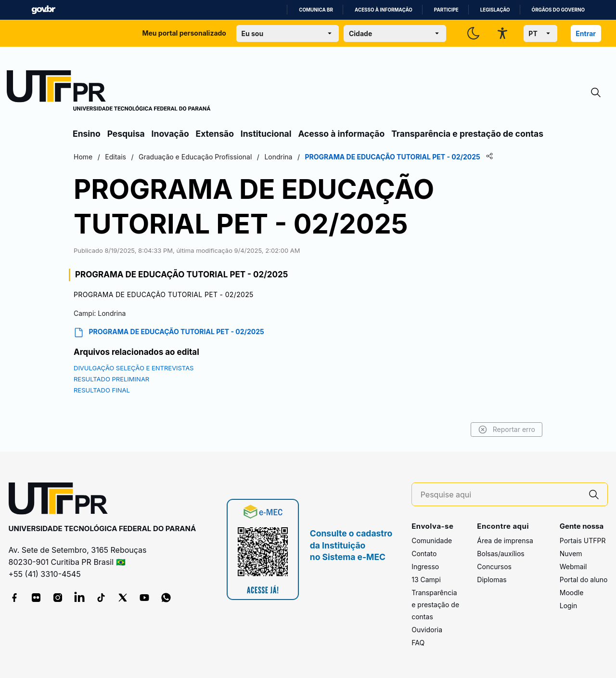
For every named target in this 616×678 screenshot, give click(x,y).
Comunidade (432, 541)
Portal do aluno (584, 580)
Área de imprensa (505, 541)
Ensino (87, 134)
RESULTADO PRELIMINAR (111, 379)
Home (83, 157)
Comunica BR (316, 10)
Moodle (572, 593)
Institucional (266, 134)
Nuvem (571, 554)
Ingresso (425, 567)
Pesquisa (126, 134)
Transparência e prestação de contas (467, 134)
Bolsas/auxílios (500, 554)
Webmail (573, 567)
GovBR (43, 10)
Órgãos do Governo (558, 10)
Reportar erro (507, 430)
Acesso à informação (384, 10)
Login (569, 606)
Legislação (495, 10)
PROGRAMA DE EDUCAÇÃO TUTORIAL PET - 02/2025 (169, 332)
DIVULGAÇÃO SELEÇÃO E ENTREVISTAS (134, 368)
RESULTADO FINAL (102, 390)
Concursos (494, 567)
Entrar (586, 33)
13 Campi (426, 580)
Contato (424, 554)
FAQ (418, 643)
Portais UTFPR (583, 541)
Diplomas (492, 580)
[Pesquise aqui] (500, 495)
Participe (446, 10)
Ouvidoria (427, 630)
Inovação (170, 134)
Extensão (215, 134)
